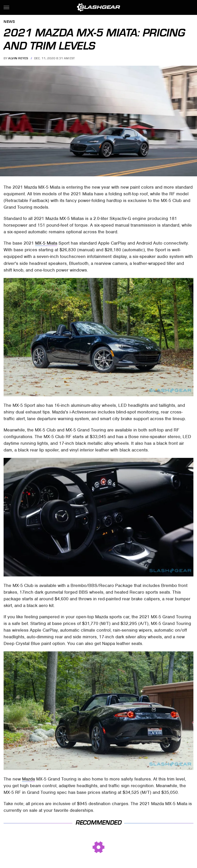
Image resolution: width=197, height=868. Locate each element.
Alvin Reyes (18, 58)
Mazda (28, 779)
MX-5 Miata (46, 243)
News (9, 22)
